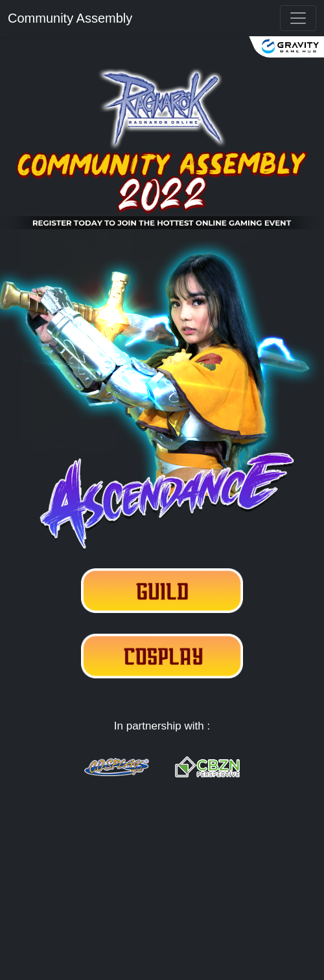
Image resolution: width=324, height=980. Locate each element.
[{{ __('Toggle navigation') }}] (298, 18)
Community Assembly (70, 18)
